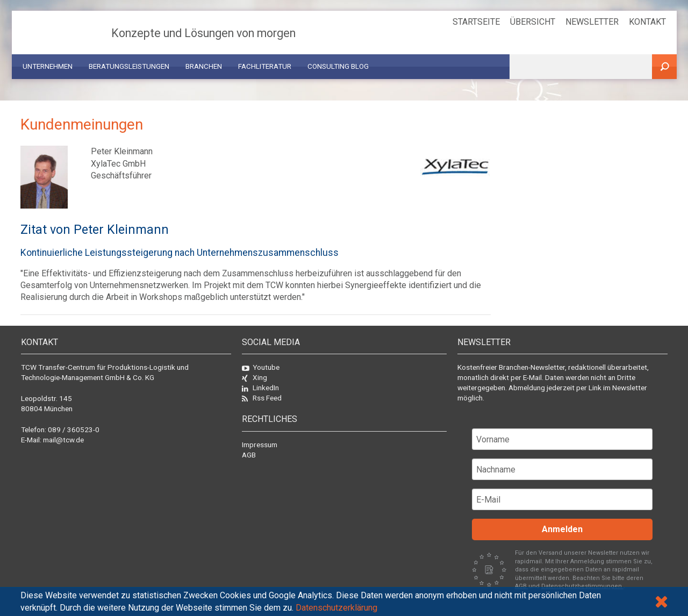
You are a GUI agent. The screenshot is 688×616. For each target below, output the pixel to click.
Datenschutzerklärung (336, 608)
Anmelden (562, 529)
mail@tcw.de (63, 440)
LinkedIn (260, 388)
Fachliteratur (265, 66)
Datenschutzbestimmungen (582, 586)
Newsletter (592, 22)
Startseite (476, 22)
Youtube (261, 367)
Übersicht (533, 22)
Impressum (260, 445)
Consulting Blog (338, 66)
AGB (249, 455)
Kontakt (647, 22)
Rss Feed (262, 398)
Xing (255, 377)
